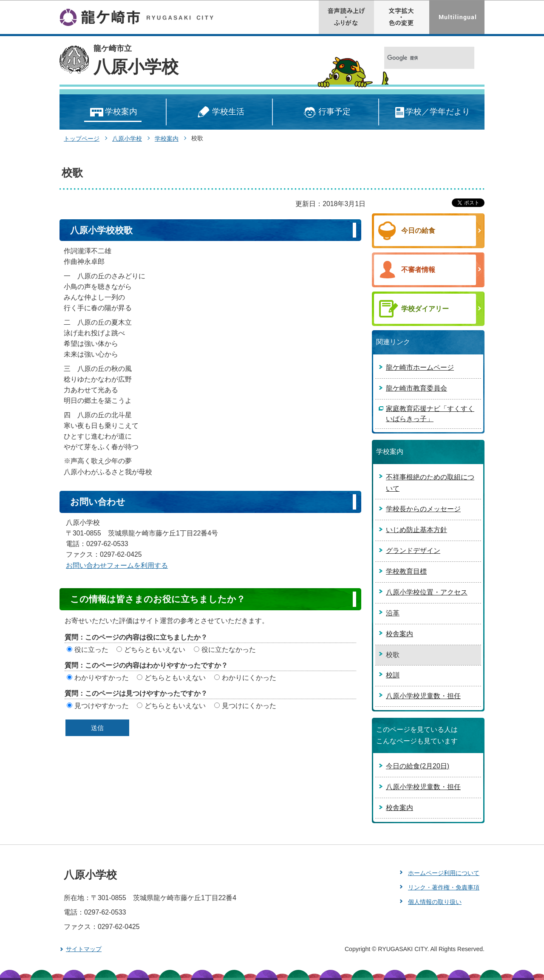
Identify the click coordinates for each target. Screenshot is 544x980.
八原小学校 (136, 67)
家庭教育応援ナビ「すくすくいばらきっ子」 (430, 414)
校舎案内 (399, 634)
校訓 (393, 675)
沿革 (393, 613)
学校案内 (113, 112)
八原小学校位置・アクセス (427, 592)
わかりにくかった (249, 678)
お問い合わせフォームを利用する (117, 565)
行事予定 (326, 112)
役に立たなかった (229, 650)
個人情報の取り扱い (435, 902)
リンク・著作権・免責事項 (444, 887)
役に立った (91, 650)
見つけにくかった (249, 706)
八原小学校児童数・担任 (423, 696)
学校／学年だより (432, 112)
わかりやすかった (102, 678)
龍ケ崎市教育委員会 (416, 388)
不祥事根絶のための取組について (430, 483)
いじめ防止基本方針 (416, 530)
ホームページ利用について (444, 873)
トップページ (82, 139)
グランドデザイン (413, 551)
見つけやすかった (102, 706)
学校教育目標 (406, 571)
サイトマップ (84, 949)
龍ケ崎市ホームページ (420, 367)
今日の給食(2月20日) (418, 766)
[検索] (420, 58)
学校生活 (219, 112)
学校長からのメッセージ (423, 509)
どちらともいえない (155, 650)
